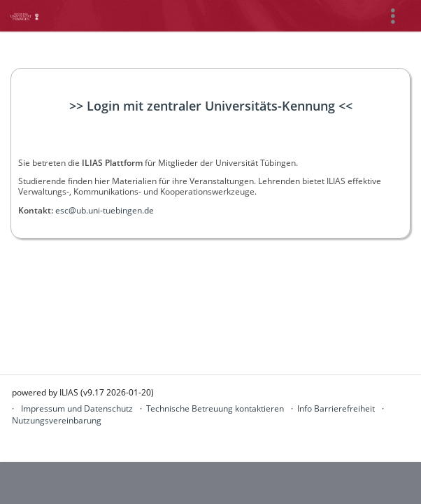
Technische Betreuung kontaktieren (215, 408)
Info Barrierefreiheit (336, 408)
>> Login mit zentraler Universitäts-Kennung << (211, 106)
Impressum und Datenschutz (77, 408)
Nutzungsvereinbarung (57, 420)
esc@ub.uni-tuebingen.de (105, 210)
